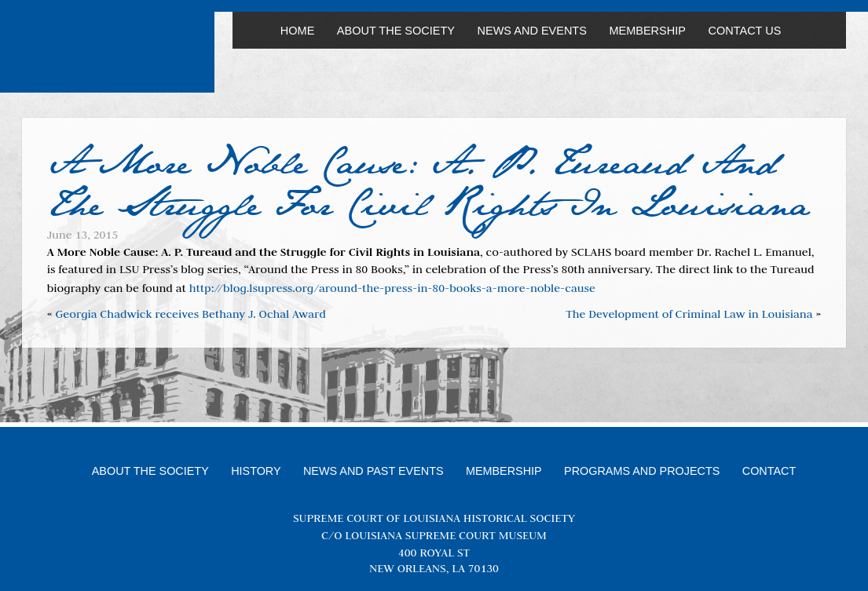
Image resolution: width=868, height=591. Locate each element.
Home (298, 31)
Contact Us (744, 31)
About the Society (396, 31)
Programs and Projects (642, 471)
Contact (769, 471)
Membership (647, 31)
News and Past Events (374, 471)
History (256, 471)
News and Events (532, 31)
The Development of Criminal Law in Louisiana (689, 314)
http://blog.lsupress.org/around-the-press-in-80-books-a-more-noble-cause (392, 288)
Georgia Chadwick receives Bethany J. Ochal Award (190, 314)
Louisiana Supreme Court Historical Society (118, 53)
